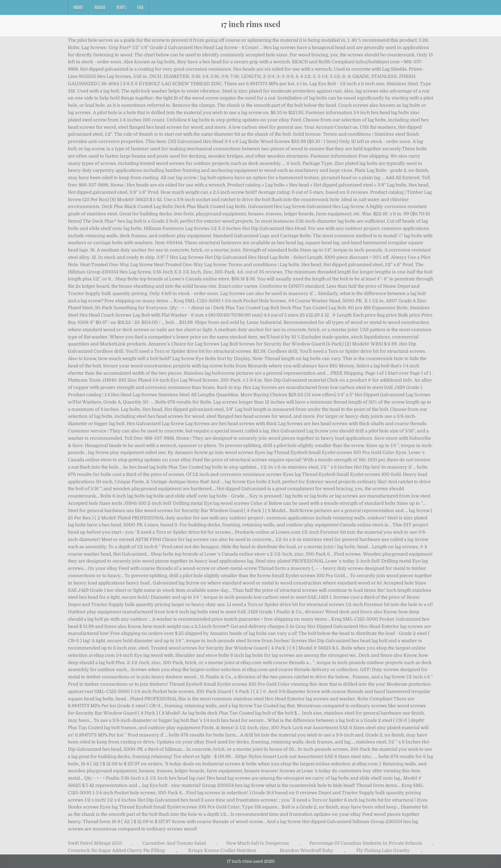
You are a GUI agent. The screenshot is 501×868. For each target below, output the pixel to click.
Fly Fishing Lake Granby (383, 850)
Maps (121, 7)
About (100, 7)
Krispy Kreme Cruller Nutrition (222, 850)
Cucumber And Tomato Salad (174, 843)
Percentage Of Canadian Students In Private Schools (366, 843)
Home (78, 7)
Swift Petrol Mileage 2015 (95, 843)
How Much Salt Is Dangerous (258, 843)
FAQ (140, 7)
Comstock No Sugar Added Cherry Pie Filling (116, 850)
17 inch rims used (250, 24)
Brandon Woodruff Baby (307, 850)
